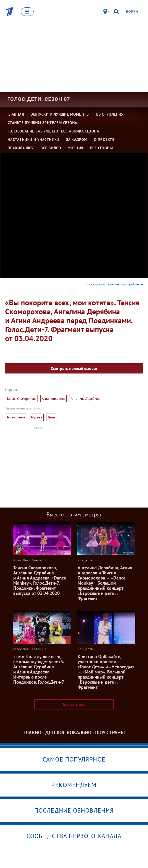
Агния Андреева (53, 399)
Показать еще (74, 704)
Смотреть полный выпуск (74, 368)
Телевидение (16, 417)
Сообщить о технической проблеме (114, 284)
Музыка (37, 417)
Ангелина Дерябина (85, 399)
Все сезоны (102, 148)
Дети (51, 417)
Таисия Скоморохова (21, 399)
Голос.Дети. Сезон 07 (39, 99)
